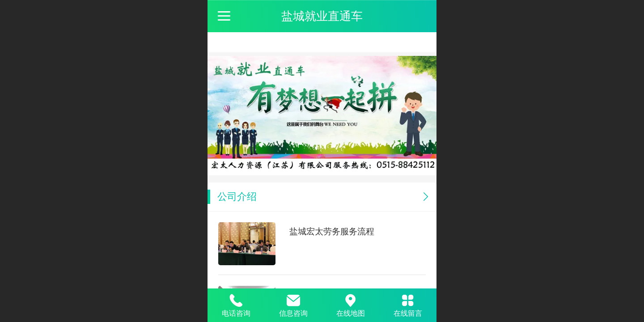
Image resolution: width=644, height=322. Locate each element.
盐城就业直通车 (322, 16)
